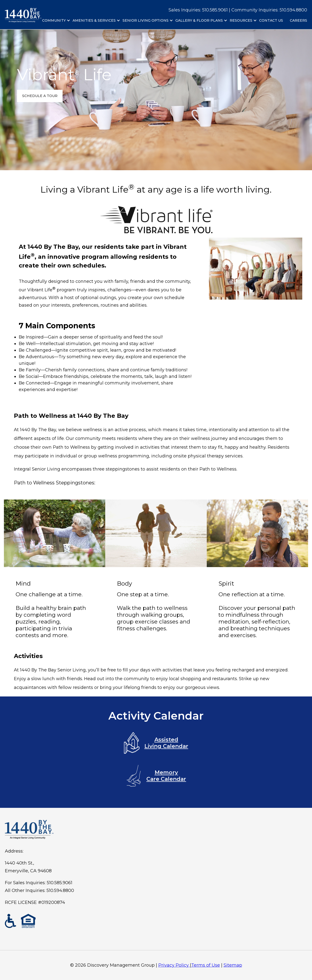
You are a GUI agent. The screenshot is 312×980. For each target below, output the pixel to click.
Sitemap (233, 965)
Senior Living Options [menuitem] (146, 20)
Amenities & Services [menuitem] (94, 20)
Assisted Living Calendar (156, 743)
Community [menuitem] (54, 20)
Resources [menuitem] (241, 20)
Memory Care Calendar (156, 776)
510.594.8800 (293, 10)
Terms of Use (206, 965)
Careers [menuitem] (298, 20)
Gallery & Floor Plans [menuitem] (199, 20)
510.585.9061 (60, 883)
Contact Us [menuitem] (271, 20)
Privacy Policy (174, 965)
